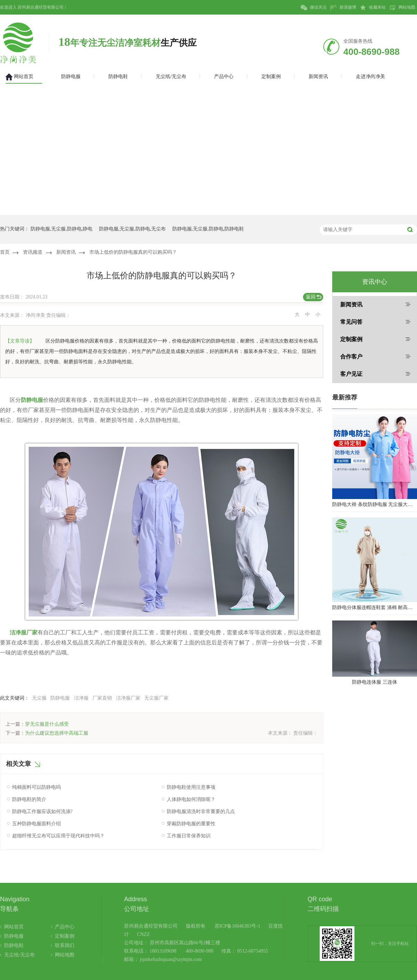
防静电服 (60, 698)
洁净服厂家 (128, 698)
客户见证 (351, 374)
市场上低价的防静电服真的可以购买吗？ (133, 252)
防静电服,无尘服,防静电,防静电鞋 (208, 229)
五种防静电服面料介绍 (36, 824)
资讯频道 (33, 252)
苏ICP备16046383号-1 (238, 926)
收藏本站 (373, 8)
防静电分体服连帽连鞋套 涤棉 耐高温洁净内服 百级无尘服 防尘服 (375, 607)
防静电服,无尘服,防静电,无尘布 (133, 229)
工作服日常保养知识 (189, 836)
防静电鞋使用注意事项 (191, 787)
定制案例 (351, 339)
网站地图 (402, 8)
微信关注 (314, 8)
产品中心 (65, 927)
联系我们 (65, 945)
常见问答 (351, 322)
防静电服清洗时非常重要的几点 (201, 812)
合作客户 (351, 357)
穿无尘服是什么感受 (47, 724)
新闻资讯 (66, 252)
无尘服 (39, 698)
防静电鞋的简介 (29, 799)
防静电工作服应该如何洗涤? (42, 812)
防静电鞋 (14, 945)
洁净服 (81, 698)
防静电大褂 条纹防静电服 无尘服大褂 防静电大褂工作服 (375, 504)
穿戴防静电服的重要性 (191, 824)
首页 (5, 252)
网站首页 (14, 927)
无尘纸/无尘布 (19, 955)
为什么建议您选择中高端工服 (57, 733)
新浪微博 (343, 8)
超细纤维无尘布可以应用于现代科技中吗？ (58, 836)
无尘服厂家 (156, 698)
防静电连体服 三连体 (375, 682)
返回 (311, 297)
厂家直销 (102, 698)
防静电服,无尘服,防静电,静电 (62, 229)
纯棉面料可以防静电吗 (36, 787)
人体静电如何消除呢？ (191, 799)
